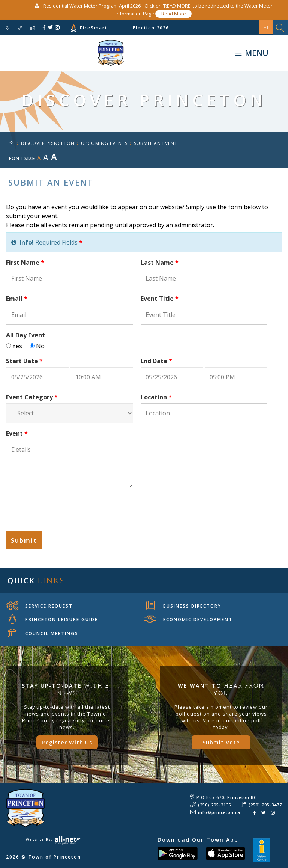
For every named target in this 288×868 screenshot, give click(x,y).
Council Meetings (43, 633)
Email (17, 299)
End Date (156, 361)
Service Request (40, 606)
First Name (25, 263)
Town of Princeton (62, 53)
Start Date (24, 361)
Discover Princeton (48, 143)
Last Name (160, 263)
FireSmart (94, 28)
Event (17, 433)
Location (156, 397)
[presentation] (63, 511)
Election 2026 (151, 28)
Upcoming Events (104, 143)
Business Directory (184, 606)
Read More (174, 14)
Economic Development (188, 619)
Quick (36, 580)
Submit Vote (221, 742)
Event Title (160, 299)
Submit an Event (156, 143)
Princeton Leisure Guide (53, 619)
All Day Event (25, 335)
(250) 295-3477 (265, 805)
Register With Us (67, 742)
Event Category (32, 397)
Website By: (53, 839)
